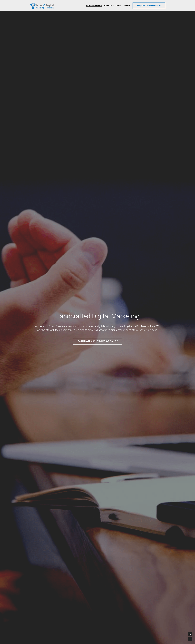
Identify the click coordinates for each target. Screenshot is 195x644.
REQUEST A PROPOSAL (149, 5)
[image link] (42, 5)
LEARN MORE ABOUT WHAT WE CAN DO (97, 341)
